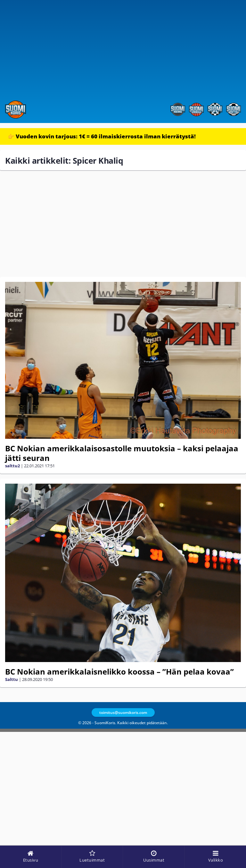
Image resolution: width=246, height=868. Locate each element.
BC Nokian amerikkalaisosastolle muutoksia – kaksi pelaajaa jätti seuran (122, 453)
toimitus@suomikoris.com (123, 712)
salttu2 (12, 466)
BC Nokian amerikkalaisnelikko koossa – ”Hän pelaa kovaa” (119, 671)
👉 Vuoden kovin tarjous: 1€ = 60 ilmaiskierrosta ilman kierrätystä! (102, 136)
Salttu (12, 679)
